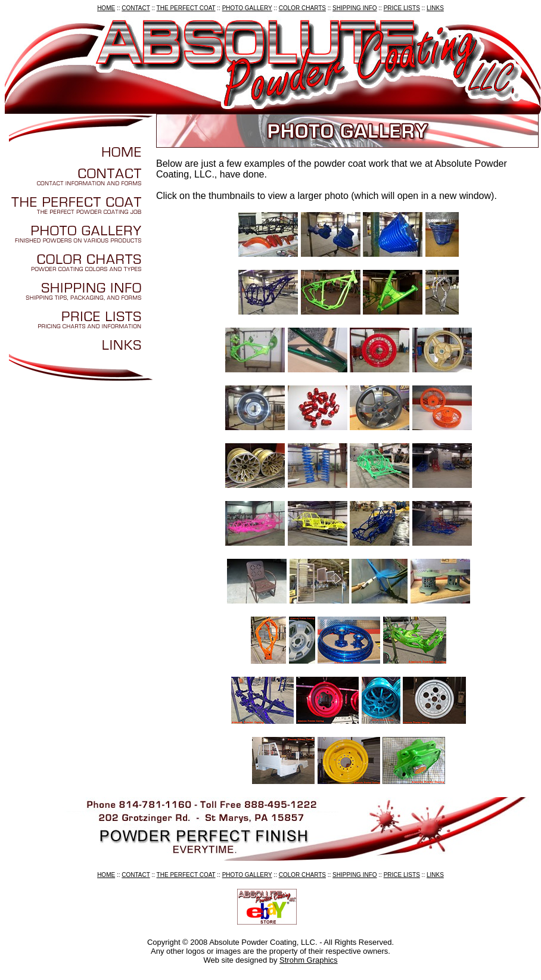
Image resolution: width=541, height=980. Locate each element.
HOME (106, 8)
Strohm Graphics (309, 960)
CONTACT (136, 8)
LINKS (435, 8)
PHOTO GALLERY (247, 8)
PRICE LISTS (402, 8)
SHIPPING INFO (355, 8)
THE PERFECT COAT (186, 8)
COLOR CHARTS (302, 8)
